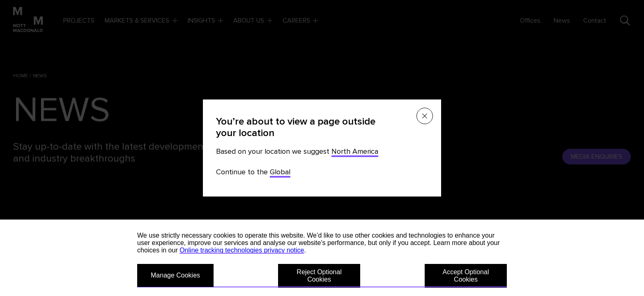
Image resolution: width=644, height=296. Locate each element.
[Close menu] (425, 116)
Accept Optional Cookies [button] (466, 276)
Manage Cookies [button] (175, 275)
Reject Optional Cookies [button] (319, 276)
